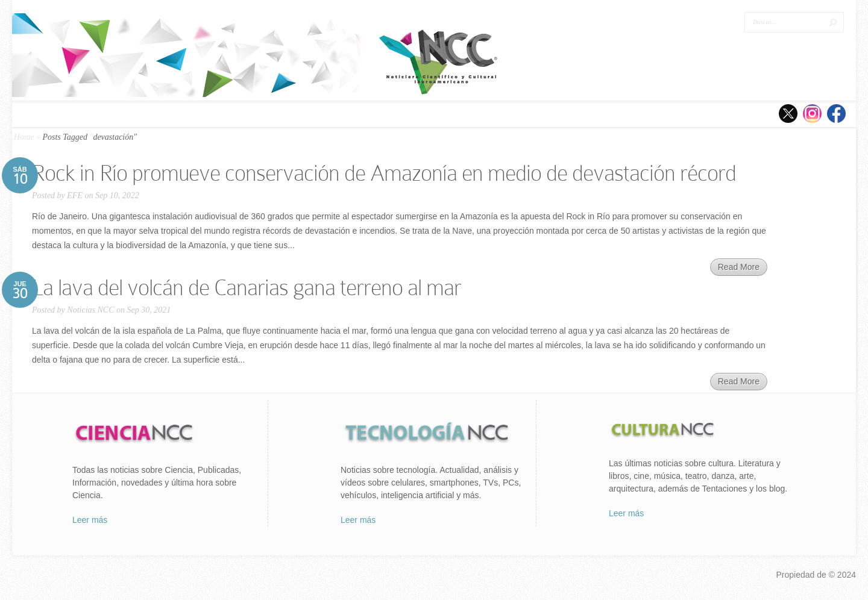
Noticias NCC (90, 310)
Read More (739, 267)
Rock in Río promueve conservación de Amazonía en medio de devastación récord (384, 173)
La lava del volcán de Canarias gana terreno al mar (247, 288)
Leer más (90, 520)
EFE (75, 195)
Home (24, 137)
